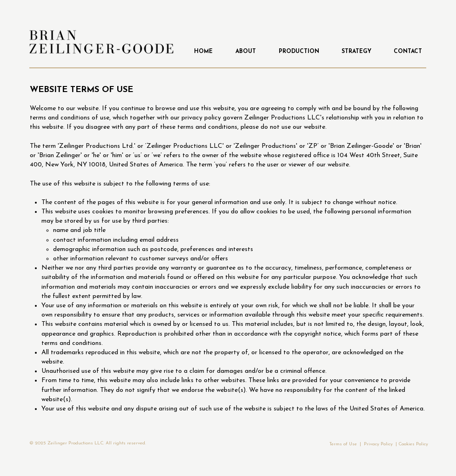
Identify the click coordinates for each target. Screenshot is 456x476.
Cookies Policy (413, 444)
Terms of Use (343, 444)
